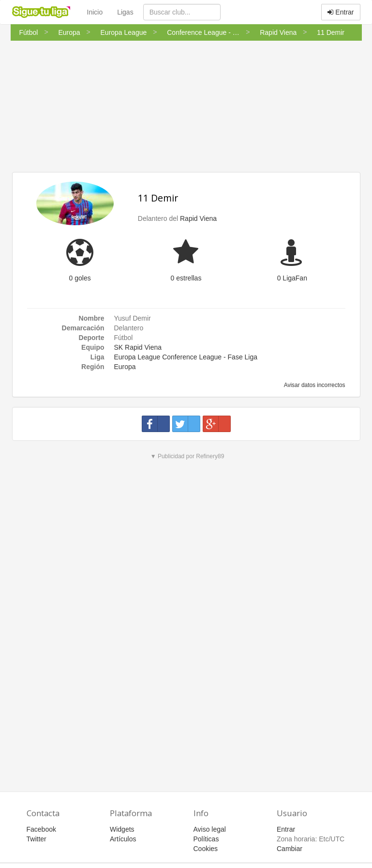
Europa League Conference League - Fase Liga (186, 357)
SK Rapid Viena (138, 347)
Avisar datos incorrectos (314, 385)
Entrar (341, 12)
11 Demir (158, 198)
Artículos (123, 839)
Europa (125, 367)
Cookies (206, 849)
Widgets (122, 829)
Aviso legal (210, 829)
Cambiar (290, 849)
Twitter (37, 839)
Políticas (206, 839)
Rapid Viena (198, 218)
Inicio (95, 12)
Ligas (125, 12)
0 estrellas (186, 278)
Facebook (41, 829)
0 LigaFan (292, 278)
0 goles (80, 278)
